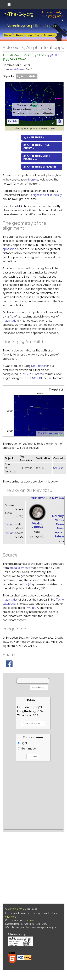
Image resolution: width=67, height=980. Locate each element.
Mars (60, 528)
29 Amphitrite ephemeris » (41, 167)
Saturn (59, 536)
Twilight (10, 524)
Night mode (27, 749)
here (31, 920)
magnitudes (10, 600)
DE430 (27, 584)
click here (11, 917)
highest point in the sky (47, 195)
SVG (41, 374)
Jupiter (59, 532)
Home (8, 35)
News (20, 35)
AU (12, 317)
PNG (25, 374)
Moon (60, 524)
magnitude (9, 321)
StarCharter (38, 366)
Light (22, 743)
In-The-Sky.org (18, 14)
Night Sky (33, 35)
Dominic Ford (16, 909)
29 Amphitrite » (34, 138)
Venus (59, 520)
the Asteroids (18, 69)
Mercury (58, 516)
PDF (32, 374)
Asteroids (49, 35)
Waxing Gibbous (37, 525)
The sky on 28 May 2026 (48, 498)
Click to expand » (50, 433)
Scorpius (33, 180)
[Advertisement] (32, 797)
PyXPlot (31, 608)
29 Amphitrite (27, 76)
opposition (9, 249)
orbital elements (20, 568)
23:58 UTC (53, 55)
